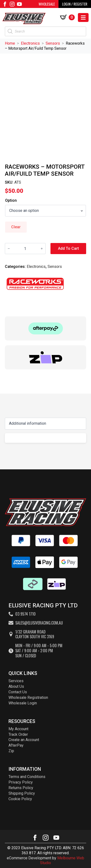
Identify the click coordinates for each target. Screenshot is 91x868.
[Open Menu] (83, 17)
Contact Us (18, 692)
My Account (18, 729)
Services (16, 681)
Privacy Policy (21, 782)
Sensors (53, 43)
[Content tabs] (45, 424)
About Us (16, 686)
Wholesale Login (23, 703)
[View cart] (68, 17)
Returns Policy (21, 788)
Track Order (18, 734)
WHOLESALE (47, 4)
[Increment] (42, 249)
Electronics (30, 43)
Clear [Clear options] (16, 227)
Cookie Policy (20, 799)
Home (10, 43)
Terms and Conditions (27, 777)
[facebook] (5, 4)
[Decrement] (9, 249)
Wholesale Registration (28, 698)
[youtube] (19, 4)
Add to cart (68, 248)
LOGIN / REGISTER (75, 4)
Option (11, 201)
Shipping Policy (22, 793)
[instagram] (12, 4)
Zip (11, 751)
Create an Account (24, 740)
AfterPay (16, 745)
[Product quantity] (25, 249)
